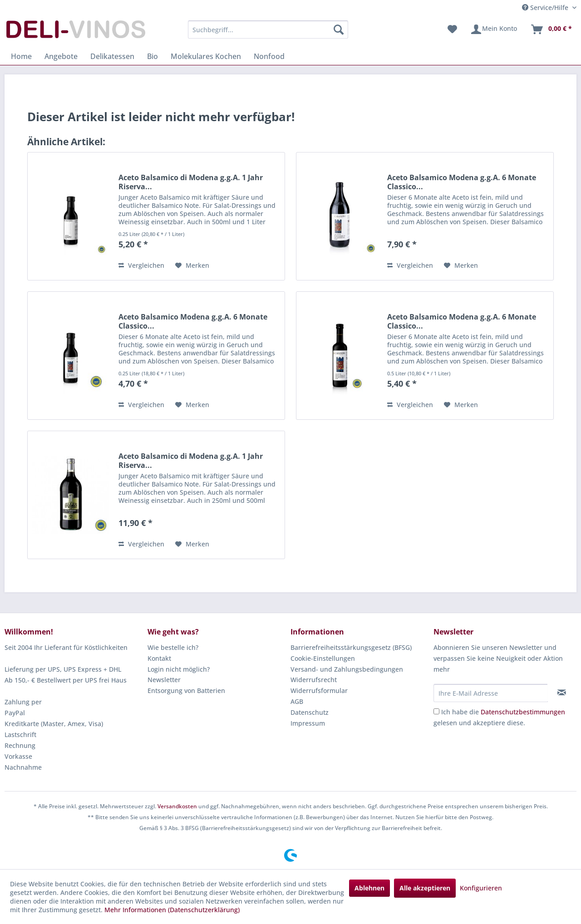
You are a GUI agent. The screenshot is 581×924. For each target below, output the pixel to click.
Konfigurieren (481, 888)
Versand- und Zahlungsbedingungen (347, 669)
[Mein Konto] (494, 29)
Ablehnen (369, 888)
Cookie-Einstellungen (323, 658)
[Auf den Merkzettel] (192, 265)
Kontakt (159, 658)
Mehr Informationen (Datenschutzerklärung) (172, 910)
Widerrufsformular (319, 691)
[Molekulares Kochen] (206, 56)
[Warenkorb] (551, 29)
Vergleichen (141, 265)
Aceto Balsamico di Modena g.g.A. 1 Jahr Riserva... (191, 182)
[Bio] (153, 56)
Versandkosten (177, 806)
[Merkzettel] (452, 29)
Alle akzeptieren (425, 888)
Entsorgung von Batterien (186, 691)
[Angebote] (61, 56)
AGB (297, 701)
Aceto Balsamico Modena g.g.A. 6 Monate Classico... (462, 182)
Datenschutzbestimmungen (523, 712)
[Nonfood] (269, 56)
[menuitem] (268, 29)
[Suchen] (339, 29)
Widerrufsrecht (314, 680)
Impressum (308, 723)
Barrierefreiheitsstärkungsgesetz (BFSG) (351, 647)
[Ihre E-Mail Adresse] (491, 693)
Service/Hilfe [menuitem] (546, 7)
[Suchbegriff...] (268, 29)
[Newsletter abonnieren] (562, 693)
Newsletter (164, 680)
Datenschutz (310, 712)
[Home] (21, 56)
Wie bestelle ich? (173, 647)
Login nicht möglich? (179, 669)
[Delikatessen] (112, 56)
